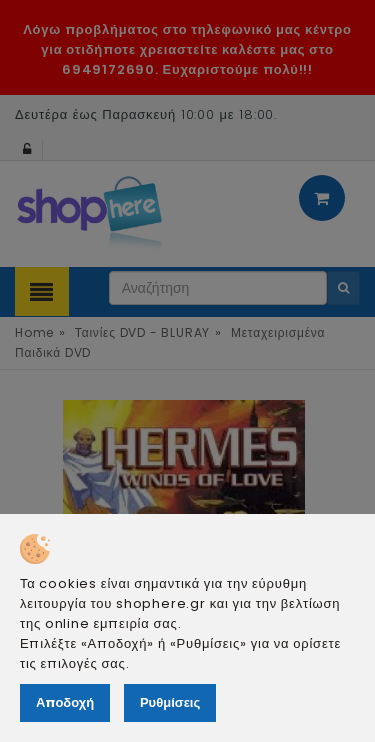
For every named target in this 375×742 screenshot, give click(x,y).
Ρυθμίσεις (170, 702)
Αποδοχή (65, 702)
